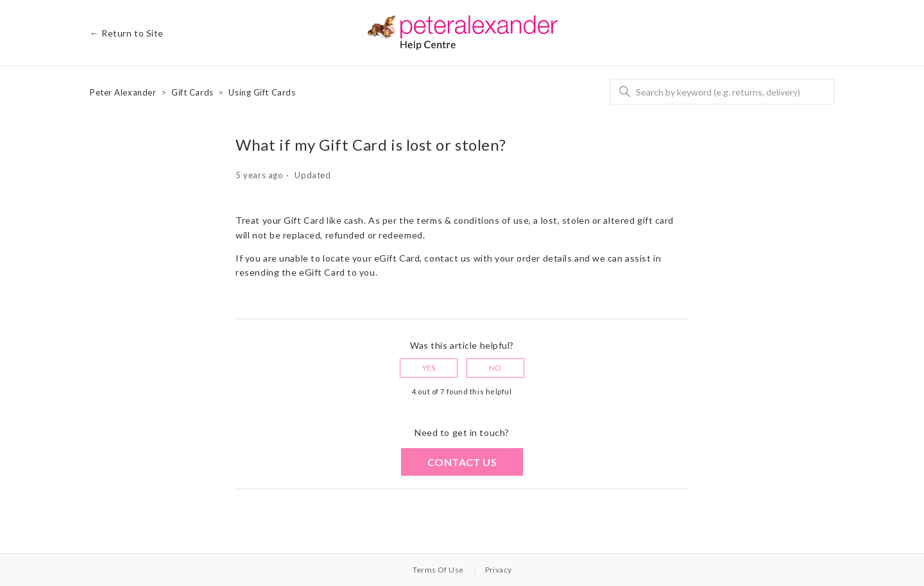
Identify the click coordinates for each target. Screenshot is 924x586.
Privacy (499, 570)
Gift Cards (193, 92)
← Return (127, 33)
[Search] (722, 92)
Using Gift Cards (262, 92)
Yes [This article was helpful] (429, 368)
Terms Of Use (438, 570)
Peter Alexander (123, 92)
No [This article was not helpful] (495, 368)
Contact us (462, 462)
